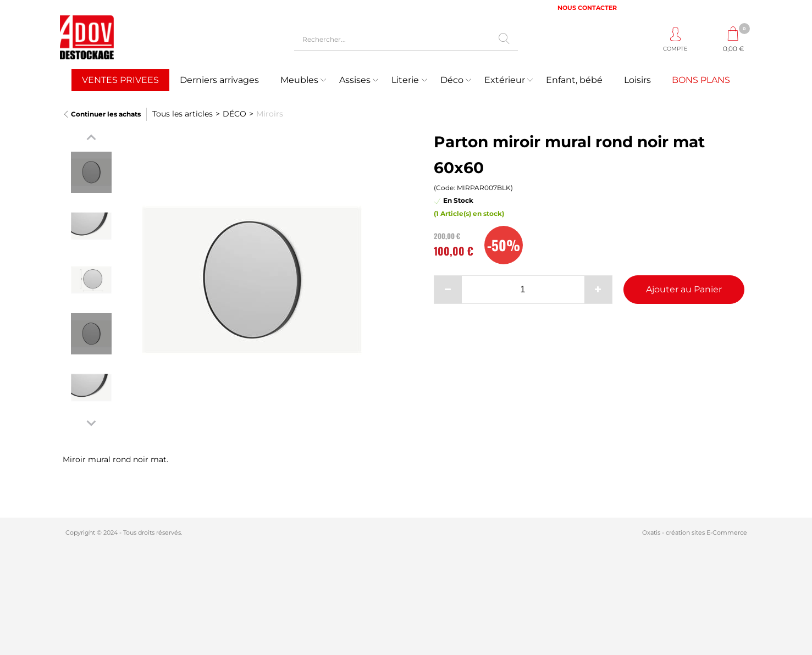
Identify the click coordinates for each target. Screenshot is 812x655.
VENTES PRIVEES (120, 80)
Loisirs (637, 80)
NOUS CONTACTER (587, 8)
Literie (405, 80)
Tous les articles (183, 114)
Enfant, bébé (574, 80)
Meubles (299, 80)
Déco (452, 80)
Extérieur (505, 80)
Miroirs (270, 114)
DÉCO (234, 114)
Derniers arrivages (219, 80)
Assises (355, 80)
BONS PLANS (701, 80)
